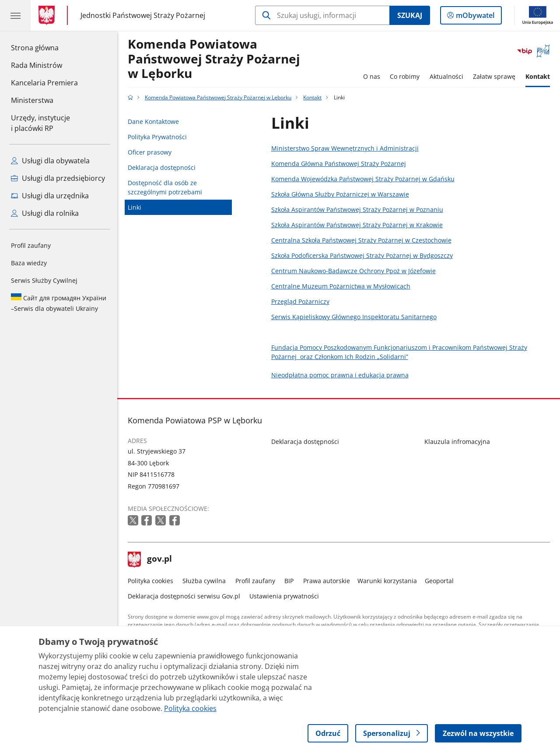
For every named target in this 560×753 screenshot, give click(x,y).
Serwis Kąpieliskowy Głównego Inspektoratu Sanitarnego (354, 317)
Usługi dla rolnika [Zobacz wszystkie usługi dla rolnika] (45, 213)
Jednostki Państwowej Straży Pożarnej (143, 15)
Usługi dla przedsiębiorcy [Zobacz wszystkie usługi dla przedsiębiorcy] (58, 178)
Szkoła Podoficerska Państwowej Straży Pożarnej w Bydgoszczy (362, 255)
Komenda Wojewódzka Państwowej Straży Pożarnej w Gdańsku (363, 179)
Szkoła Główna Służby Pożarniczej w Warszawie (340, 194)
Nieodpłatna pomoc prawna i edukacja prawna (340, 375)
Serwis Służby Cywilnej (44, 280)
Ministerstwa (32, 100)
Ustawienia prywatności (284, 596)
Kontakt (538, 76)
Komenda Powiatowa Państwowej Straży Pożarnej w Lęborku (214, 59)
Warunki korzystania (387, 581)
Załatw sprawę (494, 76)
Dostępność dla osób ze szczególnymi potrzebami (165, 187)
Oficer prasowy (150, 152)
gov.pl (150, 559)
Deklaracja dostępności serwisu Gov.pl (184, 596)
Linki (135, 207)
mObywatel (474, 17)
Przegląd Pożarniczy (300, 301)
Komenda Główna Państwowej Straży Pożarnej (339, 164)
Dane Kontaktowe (153, 121)
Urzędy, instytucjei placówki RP (40, 123)
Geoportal (439, 581)
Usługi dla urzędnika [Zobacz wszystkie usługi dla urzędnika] (50, 196)
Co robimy (405, 76)
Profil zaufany (31, 245)
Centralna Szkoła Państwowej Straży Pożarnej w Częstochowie (361, 240)
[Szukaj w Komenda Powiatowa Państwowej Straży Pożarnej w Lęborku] (322, 15)
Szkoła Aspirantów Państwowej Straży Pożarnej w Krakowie (357, 225)
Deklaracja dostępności (162, 167)
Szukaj (410, 15)
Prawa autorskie (327, 581)
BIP (289, 581)
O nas (372, 76)
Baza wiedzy (29, 263)
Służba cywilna (204, 581)
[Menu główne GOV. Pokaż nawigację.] (15, 15)
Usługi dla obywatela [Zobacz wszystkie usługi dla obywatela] (50, 161)
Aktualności (446, 76)
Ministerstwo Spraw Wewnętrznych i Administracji (345, 148)
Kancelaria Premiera (44, 83)
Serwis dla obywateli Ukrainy (59, 303)
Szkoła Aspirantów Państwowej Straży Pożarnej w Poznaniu (357, 209)
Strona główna (44, 47)
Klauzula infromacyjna (457, 442)
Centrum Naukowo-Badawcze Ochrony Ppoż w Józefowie (353, 271)
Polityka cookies (150, 581)
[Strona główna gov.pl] (48, 15)
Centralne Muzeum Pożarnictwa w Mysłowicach (341, 286)
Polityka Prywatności (157, 137)
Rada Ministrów (37, 65)
